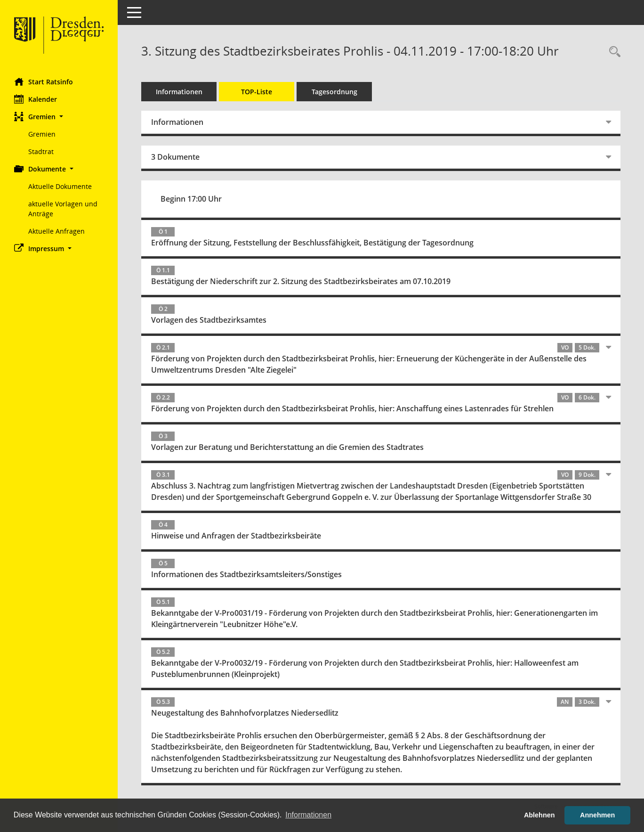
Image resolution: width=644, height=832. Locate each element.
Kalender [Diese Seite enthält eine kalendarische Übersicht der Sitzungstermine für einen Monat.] (36, 99)
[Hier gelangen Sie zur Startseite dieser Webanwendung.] (59, 35)
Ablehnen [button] (539, 815)
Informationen (179, 92)
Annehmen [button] (597, 815)
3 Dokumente (175, 157)
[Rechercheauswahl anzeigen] (612, 52)
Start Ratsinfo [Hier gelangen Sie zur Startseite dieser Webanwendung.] (44, 82)
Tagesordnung (334, 92)
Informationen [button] (308, 815)
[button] (59, 117)
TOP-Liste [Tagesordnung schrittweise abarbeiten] (257, 92)
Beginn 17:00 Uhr (191, 199)
